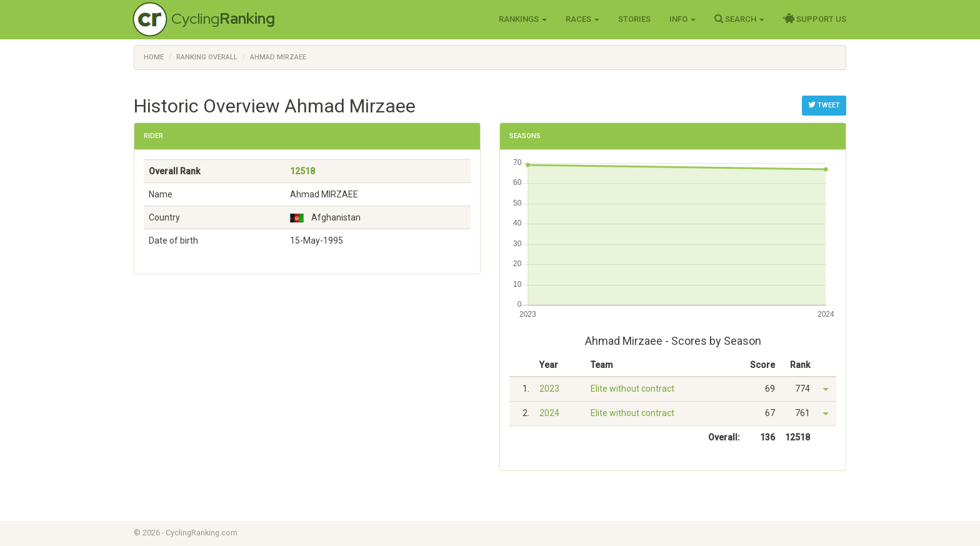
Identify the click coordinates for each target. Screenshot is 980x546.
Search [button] (739, 19)
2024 (549, 413)
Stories (634, 19)
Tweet (824, 105)
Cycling (223, 18)
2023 (549, 389)
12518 (302, 171)
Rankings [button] (523, 19)
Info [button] (682, 19)
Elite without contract (632, 389)
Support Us (815, 19)
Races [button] (582, 19)
